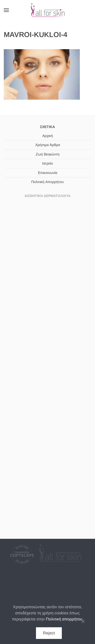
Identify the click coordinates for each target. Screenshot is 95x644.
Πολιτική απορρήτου (64, 619)
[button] (6, 10)
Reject (49, 633)
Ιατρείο (48, 163)
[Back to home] (48, 10)
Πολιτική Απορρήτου (47, 182)
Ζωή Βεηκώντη (48, 154)
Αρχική (48, 136)
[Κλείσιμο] (83, 621)
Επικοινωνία (48, 172)
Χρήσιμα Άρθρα (48, 145)
